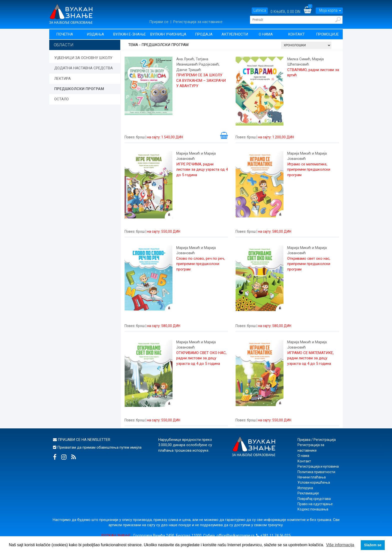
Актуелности (235, 34)
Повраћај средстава (314, 499)
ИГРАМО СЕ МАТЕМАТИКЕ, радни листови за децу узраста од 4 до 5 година (310, 358)
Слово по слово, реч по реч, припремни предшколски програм (200, 264)
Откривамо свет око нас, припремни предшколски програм (309, 264)
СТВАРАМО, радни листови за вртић (313, 72)
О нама (266, 34)
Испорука (305, 488)
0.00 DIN (294, 12)
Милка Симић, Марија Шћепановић (305, 62)
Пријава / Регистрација (317, 440)
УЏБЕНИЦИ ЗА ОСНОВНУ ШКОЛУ (83, 58)
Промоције (327, 34)
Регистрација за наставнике (198, 22)
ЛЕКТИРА (62, 79)
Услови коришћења (314, 482)
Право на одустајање (315, 504)
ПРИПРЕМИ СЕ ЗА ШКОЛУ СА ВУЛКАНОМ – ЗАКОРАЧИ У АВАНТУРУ (201, 80)
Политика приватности (316, 472)
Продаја (204, 34)
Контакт (296, 34)
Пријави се (159, 22)
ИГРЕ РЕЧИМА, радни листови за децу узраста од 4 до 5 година (202, 170)
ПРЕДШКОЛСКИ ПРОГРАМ (79, 89)
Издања (95, 34)
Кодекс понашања (313, 509)
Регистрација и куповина (318, 466)
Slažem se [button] (373, 545)
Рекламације (308, 493)
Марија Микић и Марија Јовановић (196, 156)
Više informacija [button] (340, 545)
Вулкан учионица (168, 34)
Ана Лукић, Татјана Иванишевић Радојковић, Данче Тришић (198, 64)
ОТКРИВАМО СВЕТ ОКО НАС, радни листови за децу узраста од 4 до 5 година (201, 358)
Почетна (65, 34)
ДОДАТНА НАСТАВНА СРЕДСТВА (83, 68)
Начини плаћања (312, 477)
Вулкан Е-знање (129, 34)
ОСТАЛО (61, 99)
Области (64, 45)
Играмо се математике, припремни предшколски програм (309, 170)
